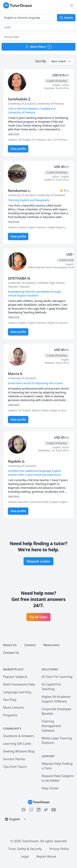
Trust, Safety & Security (25, 849)
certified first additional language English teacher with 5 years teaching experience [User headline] (34, 473)
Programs (10, 715)
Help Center (50, 788)
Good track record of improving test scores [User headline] (35, 383)
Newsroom (51, 645)
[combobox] (28, 18)
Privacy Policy (59, 849)
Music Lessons (14, 707)
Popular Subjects (15, 677)
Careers (30, 645)
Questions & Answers (19, 736)
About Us (10, 645)
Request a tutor (38, 561)
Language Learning (17, 692)
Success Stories (14, 759)
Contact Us (11, 653)
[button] (38, 27)
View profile (18, 149)
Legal (25, 856)
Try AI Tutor (38, 617)
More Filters (39, 47)
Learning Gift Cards (17, 744)
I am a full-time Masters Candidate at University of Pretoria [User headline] (32, 110)
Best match (61, 61)
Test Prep (10, 700)
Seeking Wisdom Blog (19, 751)
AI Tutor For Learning (57, 677)
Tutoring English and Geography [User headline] (29, 200)
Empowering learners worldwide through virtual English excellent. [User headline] (34, 294)
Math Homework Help (19, 684)
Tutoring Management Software (51, 726)
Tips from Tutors (15, 767)
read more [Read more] (14, 134)
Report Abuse (46, 856)
